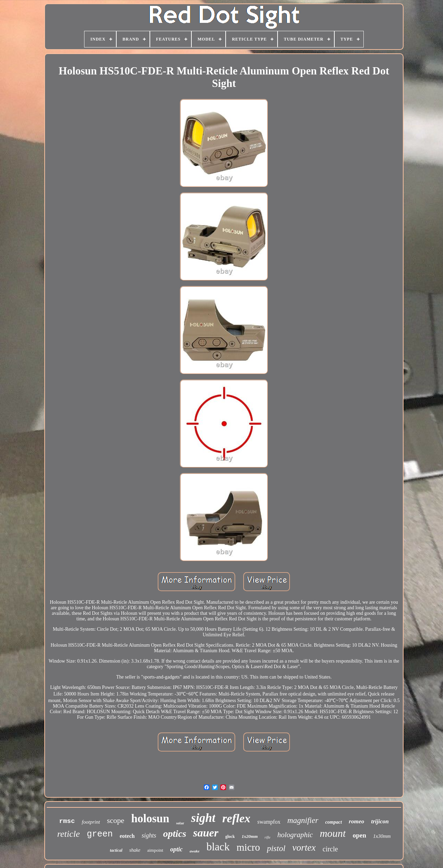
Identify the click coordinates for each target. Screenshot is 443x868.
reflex (236, 818)
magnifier (303, 820)
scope (116, 820)
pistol (276, 848)
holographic (295, 835)
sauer (206, 833)
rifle (268, 837)
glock (230, 836)
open (359, 835)
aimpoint (155, 850)
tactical (116, 850)
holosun (150, 818)
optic (177, 849)
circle (330, 849)
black (218, 847)
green (100, 834)
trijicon (380, 821)
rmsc (67, 821)
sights (149, 835)
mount (333, 833)
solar (180, 823)
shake (135, 850)
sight (203, 818)
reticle (68, 834)
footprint (91, 822)
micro (248, 847)
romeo (356, 821)
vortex (304, 848)
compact (334, 822)
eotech (127, 836)
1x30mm (382, 836)
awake (195, 851)
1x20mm (250, 836)
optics (175, 834)
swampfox (269, 822)
